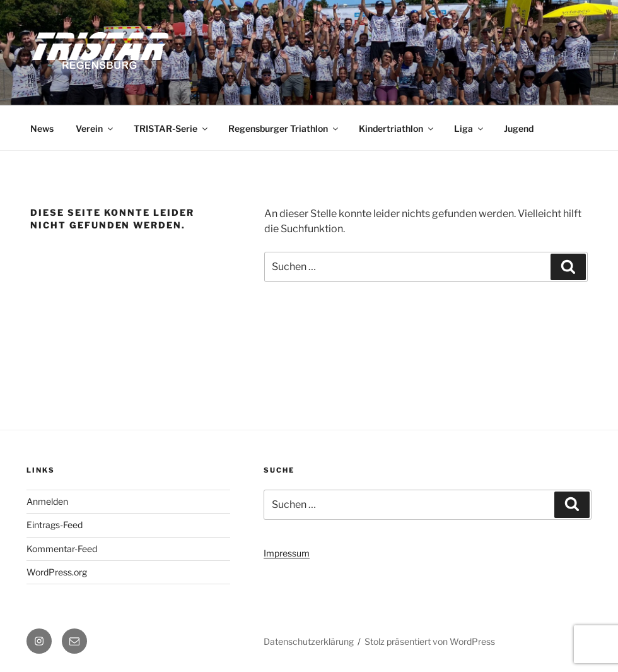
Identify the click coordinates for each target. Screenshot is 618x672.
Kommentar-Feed (62, 549)
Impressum (287, 553)
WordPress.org (57, 572)
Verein (95, 128)
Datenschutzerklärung (309, 641)
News (42, 128)
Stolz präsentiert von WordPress (430, 641)
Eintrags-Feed (55, 525)
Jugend (519, 128)
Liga (469, 128)
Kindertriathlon (397, 128)
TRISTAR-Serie (172, 128)
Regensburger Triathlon (284, 128)
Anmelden (47, 501)
